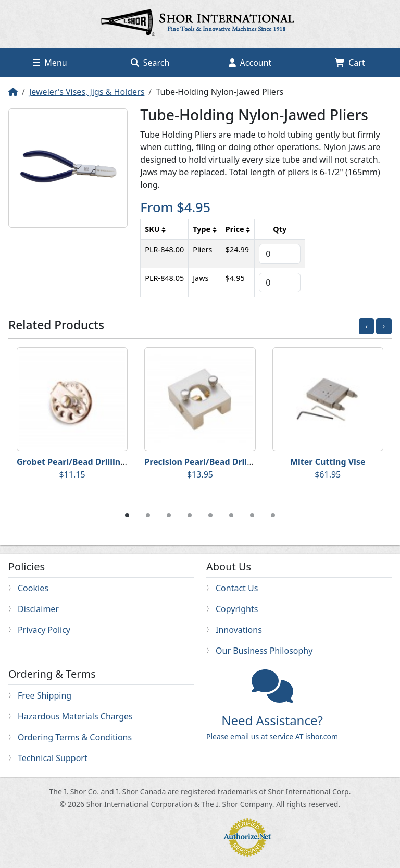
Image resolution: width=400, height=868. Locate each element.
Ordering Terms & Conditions (75, 737)
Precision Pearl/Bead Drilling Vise (213, 462)
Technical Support (53, 758)
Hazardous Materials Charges (75, 716)
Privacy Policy (44, 630)
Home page (200, 24)
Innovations (239, 630)
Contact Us (237, 588)
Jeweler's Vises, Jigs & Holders (87, 92)
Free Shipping (45, 695)
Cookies (33, 588)
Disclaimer (38, 609)
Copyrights (237, 609)
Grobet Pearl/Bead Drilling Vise (81, 462)
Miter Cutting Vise (328, 462)
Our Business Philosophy (264, 651)
